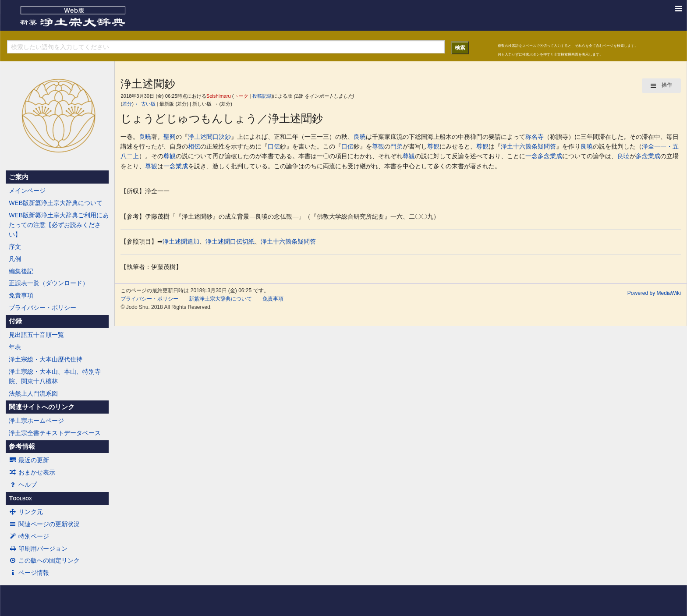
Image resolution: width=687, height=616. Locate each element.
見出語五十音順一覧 (36, 335)
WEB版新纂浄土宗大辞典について (56, 203)
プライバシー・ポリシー (42, 308)
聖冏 (170, 137)
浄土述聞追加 (181, 241)
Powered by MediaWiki (654, 293)
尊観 (378, 146)
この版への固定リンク (44, 560)
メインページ (27, 191)
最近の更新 (29, 460)
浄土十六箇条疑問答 (528, 146)
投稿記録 (262, 96)
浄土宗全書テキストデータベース (55, 433)
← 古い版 (145, 104)
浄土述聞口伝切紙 (230, 241)
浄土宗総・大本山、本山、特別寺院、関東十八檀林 (55, 376)
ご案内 (19, 177)
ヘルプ (23, 485)
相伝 (194, 146)
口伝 (274, 146)
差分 (127, 104)
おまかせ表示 (32, 472)
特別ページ (29, 536)
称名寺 (535, 137)
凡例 (15, 259)
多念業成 (550, 156)
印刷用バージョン (38, 549)
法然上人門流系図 (33, 393)
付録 (15, 321)
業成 (182, 166)
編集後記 (21, 271)
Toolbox (20, 498)
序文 (15, 247)
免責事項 (21, 295)
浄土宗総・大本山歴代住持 (46, 359)
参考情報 (22, 446)
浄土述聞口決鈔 (209, 137)
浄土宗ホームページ (36, 421)
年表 (15, 347)
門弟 (397, 146)
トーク (241, 96)
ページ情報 (29, 573)
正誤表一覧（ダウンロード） (49, 283)
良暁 (145, 137)
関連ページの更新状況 (44, 524)
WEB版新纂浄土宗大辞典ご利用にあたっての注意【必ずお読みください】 (59, 225)
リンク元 (26, 512)
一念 (531, 156)
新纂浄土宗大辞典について (220, 299)
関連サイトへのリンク (42, 407)
